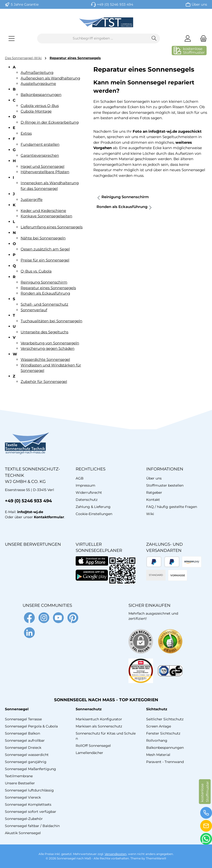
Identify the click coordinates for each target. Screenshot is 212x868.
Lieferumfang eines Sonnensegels (52, 227)
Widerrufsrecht (89, 492)
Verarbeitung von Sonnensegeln (50, 343)
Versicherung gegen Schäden (48, 348)
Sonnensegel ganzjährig (26, 762)
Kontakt (153, 500)
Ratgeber (154, 492)
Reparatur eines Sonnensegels (48, 288)
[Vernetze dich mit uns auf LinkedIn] (29, 633)
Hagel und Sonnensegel (42, 166)
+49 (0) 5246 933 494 (115, 4)
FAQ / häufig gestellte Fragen (172, 507)
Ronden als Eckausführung (45, 293)
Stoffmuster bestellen (165, 485)
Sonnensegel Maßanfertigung (30, 769)
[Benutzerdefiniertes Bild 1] (170, 641)
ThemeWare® (156, 858)
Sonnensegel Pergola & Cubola (31, 726)
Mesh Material (158, 755)
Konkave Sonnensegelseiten (46, 216)
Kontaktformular (49, 517)
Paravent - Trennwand (165, 762)
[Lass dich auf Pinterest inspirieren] (73, 618)
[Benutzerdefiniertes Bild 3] (170, 671)
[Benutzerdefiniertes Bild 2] (141, 671)
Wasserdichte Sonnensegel (45, 359)
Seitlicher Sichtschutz (165, 719)
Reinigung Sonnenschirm (44, 282)
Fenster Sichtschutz (163, 733)
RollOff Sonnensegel (93, 746)
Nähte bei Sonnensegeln (43, 238)
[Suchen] (154, 39)
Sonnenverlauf (34, 310)
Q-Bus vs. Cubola (36, 271)
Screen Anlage (159, 726)
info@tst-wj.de (30, 512)
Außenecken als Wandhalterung (50, 78)
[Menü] (12, 38)
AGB (80, 478)
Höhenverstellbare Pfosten (45, 172)
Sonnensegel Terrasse (23, 719)
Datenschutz (87, 500)
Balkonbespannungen (41, 95)
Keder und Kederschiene (43, 211)
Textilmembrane (19, 776)
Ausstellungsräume (38, 84)
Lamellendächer (89, 753)
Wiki (150, 514)
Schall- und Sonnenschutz (44, 304)
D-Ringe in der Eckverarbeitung (50, 122)
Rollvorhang (157, 740)
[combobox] (93, 39)
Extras (26, 133)
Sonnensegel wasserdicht (27, 755)
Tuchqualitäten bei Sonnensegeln (51, 321)
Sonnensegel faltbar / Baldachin (32, 826)
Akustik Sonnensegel (23, 833)
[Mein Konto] (188, 38)
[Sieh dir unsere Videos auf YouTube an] (58, 618)
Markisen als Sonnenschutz (99, 726)
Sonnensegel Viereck (23, 797)
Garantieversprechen (40, 155)
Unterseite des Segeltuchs (44, 332)
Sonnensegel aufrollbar (25, 740)
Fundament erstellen (40, 144)
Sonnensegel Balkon (22, 733)
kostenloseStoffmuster (194, 51)
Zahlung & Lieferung (93, 507)
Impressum (85, 485)
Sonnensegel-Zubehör (24, 819)
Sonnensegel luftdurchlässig (29, 790)
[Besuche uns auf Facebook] (29, 618)
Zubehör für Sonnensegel (44, 382)
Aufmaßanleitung (37, 72)
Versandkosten (116, 854)
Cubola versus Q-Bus (40, 106)
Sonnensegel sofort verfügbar (31, 812)
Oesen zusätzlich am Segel (45, 249)
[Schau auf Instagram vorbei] (44, 618)
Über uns (199, 4)
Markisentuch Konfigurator (99, 719)
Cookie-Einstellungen (94, 514)
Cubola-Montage (36, 111)
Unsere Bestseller (20, 783)
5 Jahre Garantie (25, 4)
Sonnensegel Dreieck (23, 748)
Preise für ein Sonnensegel (45, 260)
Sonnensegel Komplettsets (28, 804)
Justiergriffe (32, 200)
